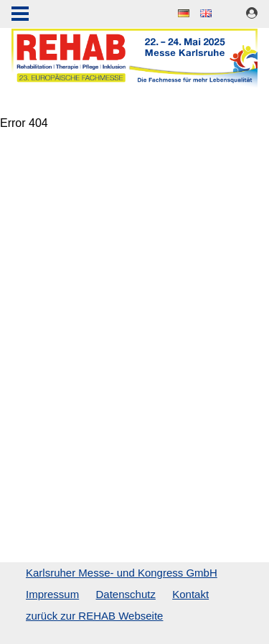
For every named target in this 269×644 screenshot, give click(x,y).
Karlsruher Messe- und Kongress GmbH (122, 573)
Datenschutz (126, 594)
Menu (20, 15)
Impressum (52, 594)
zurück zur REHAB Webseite (94, 616)
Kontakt (190, 594)
